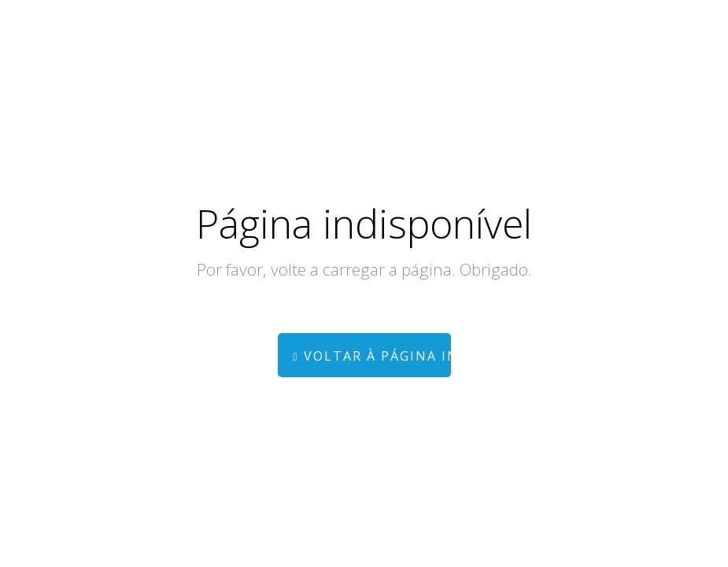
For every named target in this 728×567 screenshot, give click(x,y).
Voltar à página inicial (372, 356)
